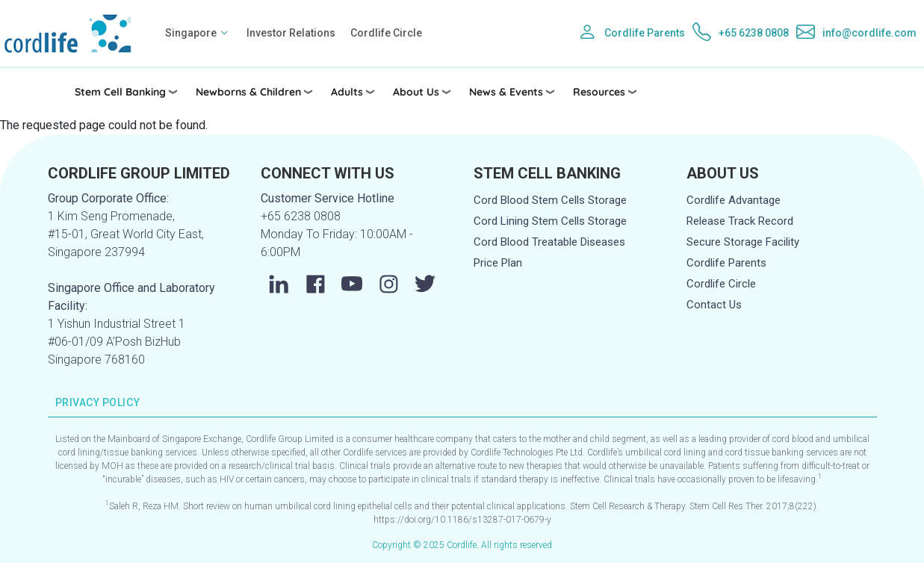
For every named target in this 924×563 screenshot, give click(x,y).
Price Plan (498, 263)
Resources (599, 92)
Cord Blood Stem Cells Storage (550, 200)
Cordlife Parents (645, 33)
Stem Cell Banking (120, 92)
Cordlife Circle (386, 33)
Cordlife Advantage (734, 200)
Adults (347, 92)
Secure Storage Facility (743, 242)
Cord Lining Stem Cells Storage (550, 221)
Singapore (191, 33)
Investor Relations (291, 33)
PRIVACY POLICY (98, 402)
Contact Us (714, 305)
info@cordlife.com (869, 33)
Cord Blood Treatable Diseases (549, 242)
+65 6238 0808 (754, 33)
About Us (416, 92)
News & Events (506, 92)
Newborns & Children (248, 92)
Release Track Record (740, 221)
